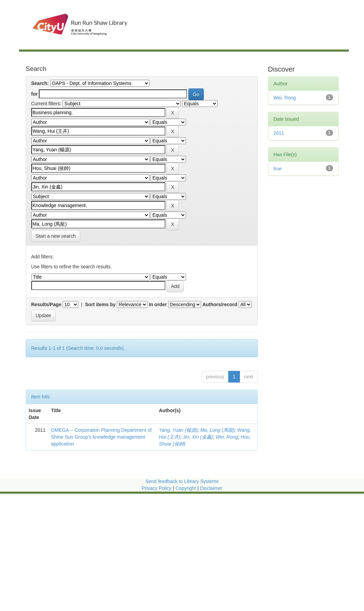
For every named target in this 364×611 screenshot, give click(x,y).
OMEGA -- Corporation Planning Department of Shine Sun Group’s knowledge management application (102, 437)
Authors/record (220, 304)
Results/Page (46, 304)
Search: (40, 83)
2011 (279, 133)
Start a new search (56, 236)
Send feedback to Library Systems (182, 481)
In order (158, 304)
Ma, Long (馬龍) (218, 430)
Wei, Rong (227, 437)
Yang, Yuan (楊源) (178, 430)
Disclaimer (211, 488)
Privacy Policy (157, 488)
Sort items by (101, 304)
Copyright (186, 488)
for (35, 94)
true (278, 169)
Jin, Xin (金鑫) (198, 437)
